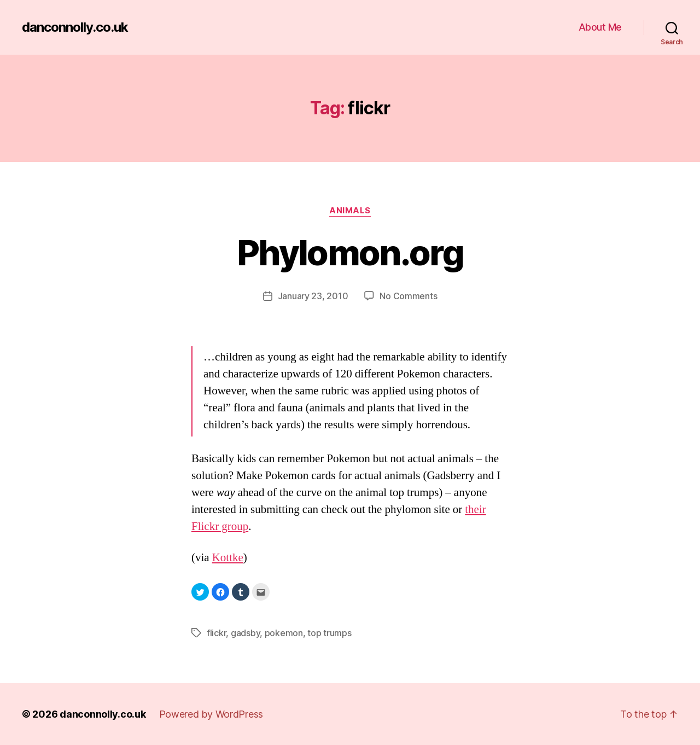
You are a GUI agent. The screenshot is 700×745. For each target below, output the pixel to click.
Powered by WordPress (211, 714)
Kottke (228, 558)
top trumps (329, 633)
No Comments (408, 296)
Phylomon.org (350, 252)
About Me (600, 27)
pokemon (284, 633)
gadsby (245, 633)
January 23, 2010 (313, 296)
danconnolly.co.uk (75, 27)
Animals (350, 211)
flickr (216, 633)
